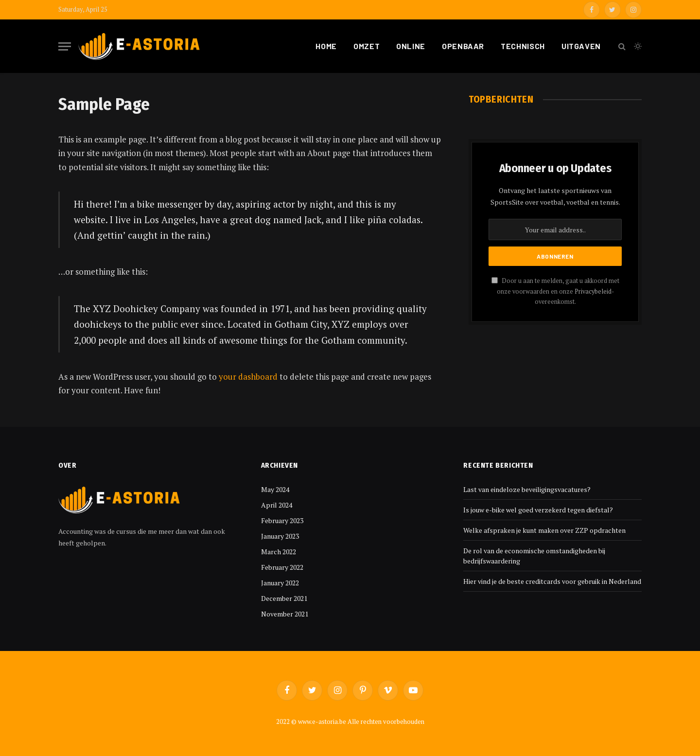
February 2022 (282, 567)
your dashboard (248, 377)
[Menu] (65, 46)
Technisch (523, 46)
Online (411, 46)
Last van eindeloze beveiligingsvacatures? (527, 489)
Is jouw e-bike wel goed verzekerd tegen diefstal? (538, 510)
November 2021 (285, 614)
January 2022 (280, 583)
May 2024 (275, 489)
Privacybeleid (593, 291)
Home (326, 46)
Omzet (367, 46)
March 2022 (279, 552)
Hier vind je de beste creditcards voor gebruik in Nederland (552, 581)
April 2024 (277, 505)
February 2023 (282, 520)
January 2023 (280, 536)
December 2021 (284, 598)
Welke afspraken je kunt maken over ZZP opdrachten (544, 530)
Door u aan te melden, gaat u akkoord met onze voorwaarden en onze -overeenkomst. (555, 291)
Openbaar (463, 46)
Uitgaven (581, 46)
